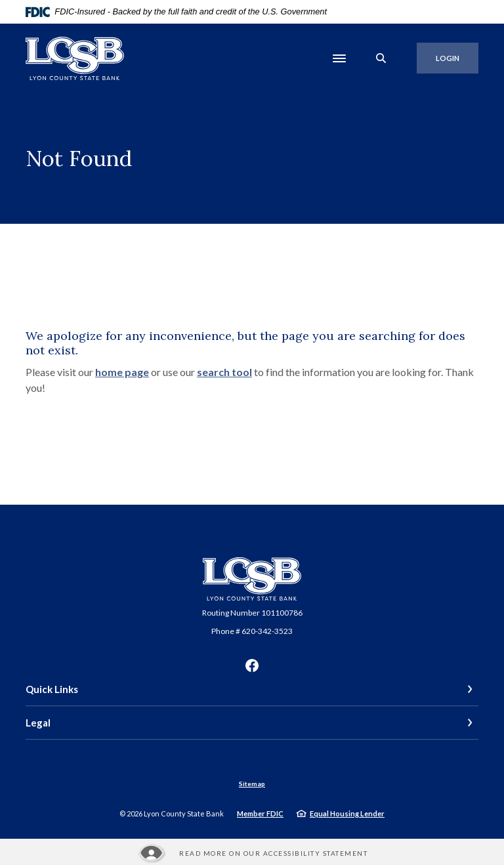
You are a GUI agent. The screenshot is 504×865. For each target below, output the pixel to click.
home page (122, 372)
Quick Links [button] (52, 689)
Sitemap (252, 784)
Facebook (252, 665)
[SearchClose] (381, 58)
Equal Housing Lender (347, 813)
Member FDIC (260, 813)
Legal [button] (38, 723)
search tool (224, 372)
